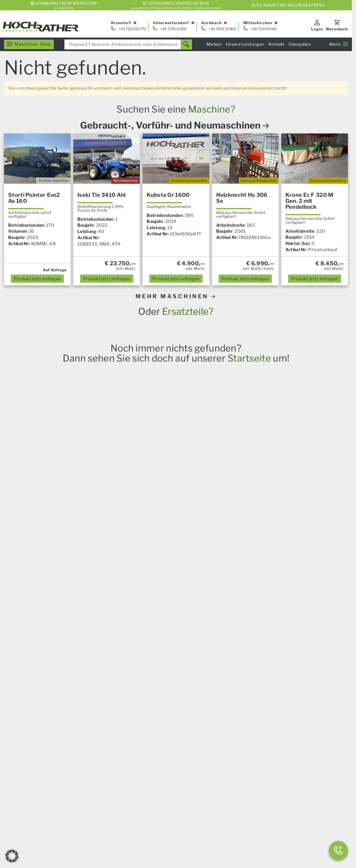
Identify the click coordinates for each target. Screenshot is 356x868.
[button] (12, 856)
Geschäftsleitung (258, 734)
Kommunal (154, 740)
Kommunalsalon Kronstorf (268, 722)
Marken (214, 44)
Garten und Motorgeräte (70, 715)
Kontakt (276, 44)
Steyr (56, 602)
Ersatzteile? (188, 311)
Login (317, 29)
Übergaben (300, 44)
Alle (184, 602)
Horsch (72, 602)
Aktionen (54, 722)
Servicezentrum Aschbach (267, 697)
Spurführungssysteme (165, 746)
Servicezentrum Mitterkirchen (271, 703)
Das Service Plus (160, 721)
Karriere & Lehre (159, 789)
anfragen (37, 279)
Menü (339, 44)
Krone (108, 602)
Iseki (122, 602)
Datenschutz (166, 833)
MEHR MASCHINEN (176, 296)
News (148, 684)
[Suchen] (186, 44)
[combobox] (128, 44)
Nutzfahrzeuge (158, 728)
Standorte (251, 728)
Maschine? (212, 109)
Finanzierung (156, 752)
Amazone (90, 602)
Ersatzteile (56, 697)
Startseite (249, 358)
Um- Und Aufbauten (163, 734)
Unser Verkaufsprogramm (72, 684)
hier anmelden (283, 629)
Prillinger (168, 602)
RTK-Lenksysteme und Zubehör (77, 703)
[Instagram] (91, 787)
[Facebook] (64, 787)
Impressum (113, 817)
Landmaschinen (61, 691)
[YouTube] (77, 787)
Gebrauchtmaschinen (262, 771)
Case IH (41, 602)
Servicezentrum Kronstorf (267, 691)
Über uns (151, 783)
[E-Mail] (50, 787)
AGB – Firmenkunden (190, 817)
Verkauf (248, 684)
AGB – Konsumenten (147, 817)
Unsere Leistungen (245, 44)
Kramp (151, 602)
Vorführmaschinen (259, 777)
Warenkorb (337, 29)
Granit (135, 602)
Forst (50, 709)
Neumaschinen (256, 783)
